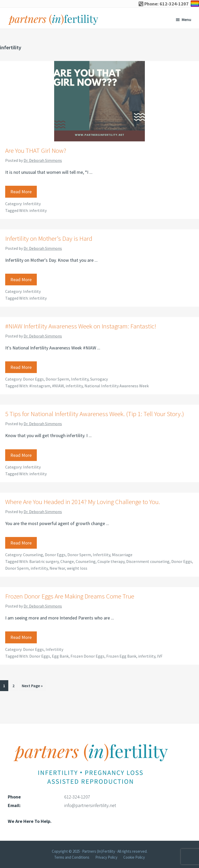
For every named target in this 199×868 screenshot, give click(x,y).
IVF (160, 656)
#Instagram (40, 386)
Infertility (32, 204)
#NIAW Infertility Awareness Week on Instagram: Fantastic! (81, 326)
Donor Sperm (57, 379)
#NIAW (58, 386)
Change (67, 561)
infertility (38, 210)
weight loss (77, 568)
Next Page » (32, 687)
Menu (186, 19)
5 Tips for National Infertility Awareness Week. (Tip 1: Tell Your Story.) (95, 414)
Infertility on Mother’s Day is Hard (49, 238)
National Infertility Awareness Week (117, 386)
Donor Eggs (33, 379)
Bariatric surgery (44, 561)
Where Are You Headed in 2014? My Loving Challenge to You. (83, 502)
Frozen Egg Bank (121, 656)
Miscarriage (122, 555)
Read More (21, 192)
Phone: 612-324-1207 (164, 4)
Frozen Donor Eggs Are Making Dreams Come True (70, 596)
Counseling (33, 555)
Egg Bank (60, 656)
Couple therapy (111, 561)
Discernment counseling (148, 561)
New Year (57, 568)
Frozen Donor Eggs (87, 656)
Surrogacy (99, 379)
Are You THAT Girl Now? (36, 150)
